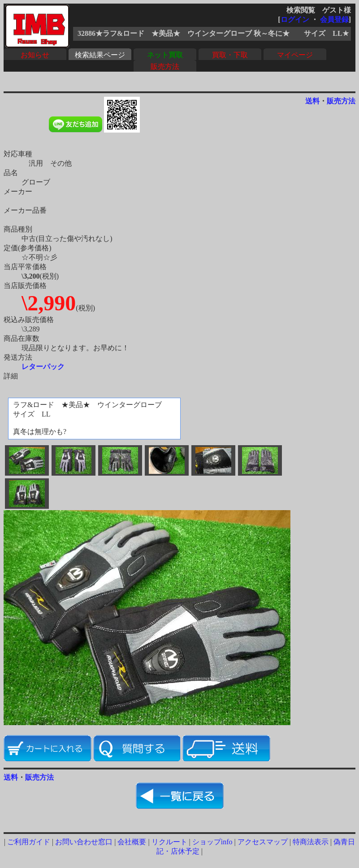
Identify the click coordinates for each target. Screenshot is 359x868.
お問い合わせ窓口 (84, 842)
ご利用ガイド (29, 842)
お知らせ (35, 55)
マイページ (295, 55)
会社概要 (132, 842)
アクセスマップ (263, 842)
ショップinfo (212, 842)
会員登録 (334, 19)
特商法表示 (311, 842)
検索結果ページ (100, 55)
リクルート (169, 842)
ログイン (295, 19)
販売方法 (165, 67)
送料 (312, 101)
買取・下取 (230, 55)
